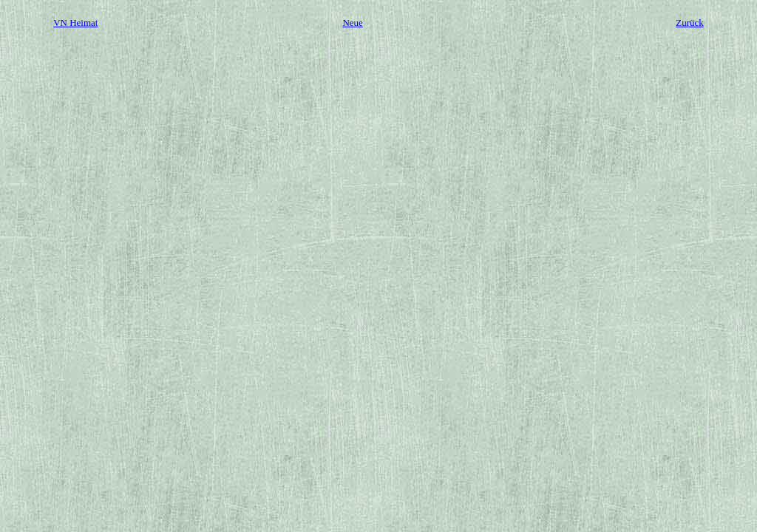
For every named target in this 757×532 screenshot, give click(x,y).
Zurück (690, 23)
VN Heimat (75, 23)
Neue (352, 23)
